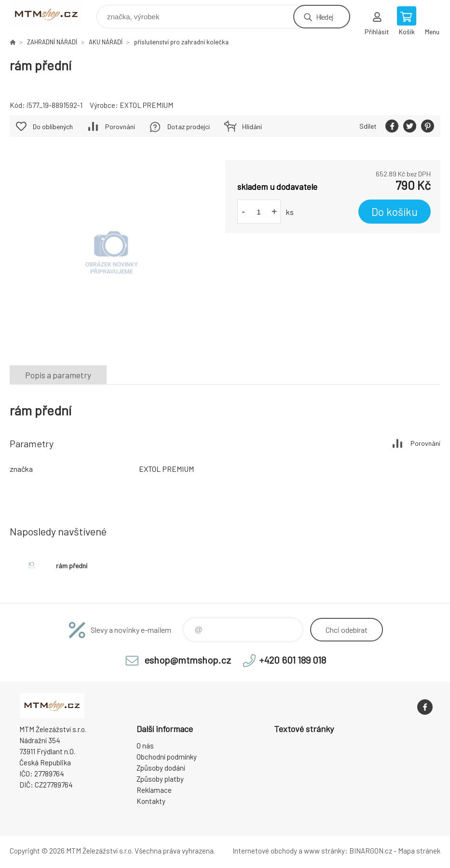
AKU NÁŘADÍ (106, 42)
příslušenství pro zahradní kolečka (181, 42)
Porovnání (120, 127)
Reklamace (154, 790)
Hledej (325, 17)
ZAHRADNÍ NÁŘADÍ (52, 42)
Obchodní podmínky (167, 757)
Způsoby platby (160, 779)
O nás (145, 746)
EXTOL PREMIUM (146, 105)
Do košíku (395, 212)
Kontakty (151, 801)
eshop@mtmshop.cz (188, 660)
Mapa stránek (419, 851)
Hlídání (252, 127)
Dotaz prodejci (189, 127)
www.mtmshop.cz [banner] (52, 14)
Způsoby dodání (161, 768)
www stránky (324, 851)
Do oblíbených (53, 127)
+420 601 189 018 (293, 660)
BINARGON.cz (371, 851)
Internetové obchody (265, 851)
